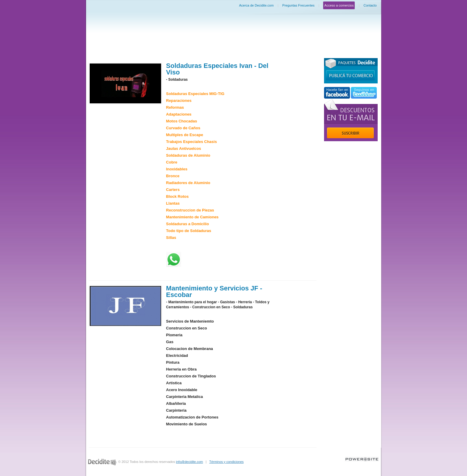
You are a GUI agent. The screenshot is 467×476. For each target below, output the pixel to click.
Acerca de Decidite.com (256, 5)
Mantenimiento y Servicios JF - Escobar (214, 291)
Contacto (370, 5)
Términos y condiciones (226, 462)
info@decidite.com (190, 462)
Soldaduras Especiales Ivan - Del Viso (217, 69)
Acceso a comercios (339, 5)
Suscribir (350, 133)
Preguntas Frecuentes (298, 5)
